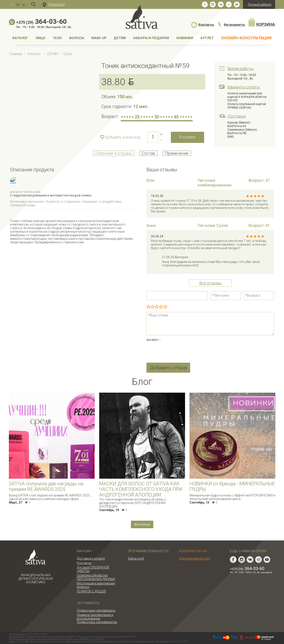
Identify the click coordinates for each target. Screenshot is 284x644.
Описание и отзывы (114, 153)
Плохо (153, 307)
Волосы (77, 38)
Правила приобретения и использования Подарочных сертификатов (97, 618)
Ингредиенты (231, 25)
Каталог (20, 38)
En (24, 4)
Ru (12, 4)
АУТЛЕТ (207, 38)
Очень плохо (148, 307)
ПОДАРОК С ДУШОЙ (91, 591)
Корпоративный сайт (195, 558)
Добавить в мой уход (123, 137)
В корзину (188, 137)
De (18, 4)
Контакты (202, 25)
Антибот (153, 340)
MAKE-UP (99, 38)
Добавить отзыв (168, 368)
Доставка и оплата (91, 558)
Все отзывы (210, 283)
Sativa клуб (136, 558)
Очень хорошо (161, 307)
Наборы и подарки (151, 38)
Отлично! (165, 307)
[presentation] (180, 351)
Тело (57, 38)
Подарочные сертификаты (96, 610)
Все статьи (142, 524)
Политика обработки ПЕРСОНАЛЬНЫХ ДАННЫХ (96, 577)
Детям (120, 38)
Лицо (40, 38)
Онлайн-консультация (246, 38)
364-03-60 (41, 21)
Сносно (157, 307)
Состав (148, 153)
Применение (177, 153)
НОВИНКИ (185, 38)
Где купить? (54, 4)
